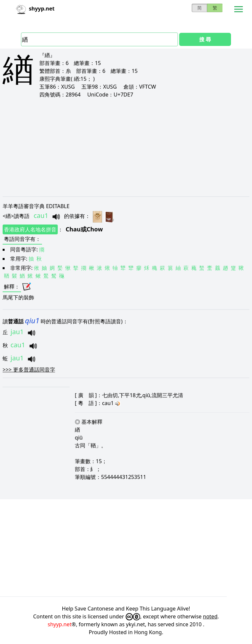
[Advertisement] (126, 147)
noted (210, 616)
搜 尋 (205, 39)
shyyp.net (60, 624)
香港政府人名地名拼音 (30, 229)
